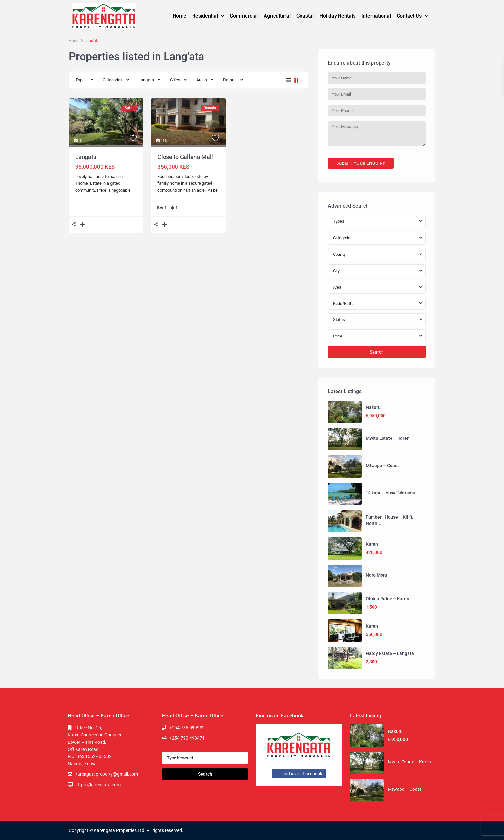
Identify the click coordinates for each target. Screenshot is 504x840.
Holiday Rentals (337, 16)
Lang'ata (146, 80)
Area (337, 287)
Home (180, 16)
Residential (208, 16)
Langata (86, 157)
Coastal (305, 16)
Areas (202, 80)
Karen (372, 544)
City (336, 271)
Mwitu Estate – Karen (388, 438)
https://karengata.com (98, 785)
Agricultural (277, 16)
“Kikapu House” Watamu (391, 493)
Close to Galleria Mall (185, 157)
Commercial (244, 16)
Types (81, 80)
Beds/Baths (344, 304)
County (339, 254)
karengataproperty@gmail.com (107, 774)
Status (339, 320)
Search (377, 352)
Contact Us (412, 16)
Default (230, 80)
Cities (175, 80)
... (159, 197)
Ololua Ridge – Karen (387, 599)
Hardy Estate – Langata (390, 653)
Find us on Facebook (299, 774)
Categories (113, 80)
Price (338, 336)
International (376, 16)
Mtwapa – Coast (382, 466)
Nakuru (373, 407)
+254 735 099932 (187, 728)
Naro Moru (377, 575)
